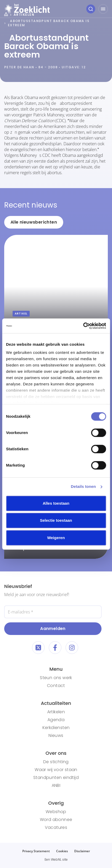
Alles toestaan (56, 503)
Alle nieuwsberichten (34, 222)
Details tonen (83, 486)
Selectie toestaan (56, 520)
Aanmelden (53, 629)
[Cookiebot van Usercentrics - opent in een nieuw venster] (83, 326)
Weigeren (56, 538)
